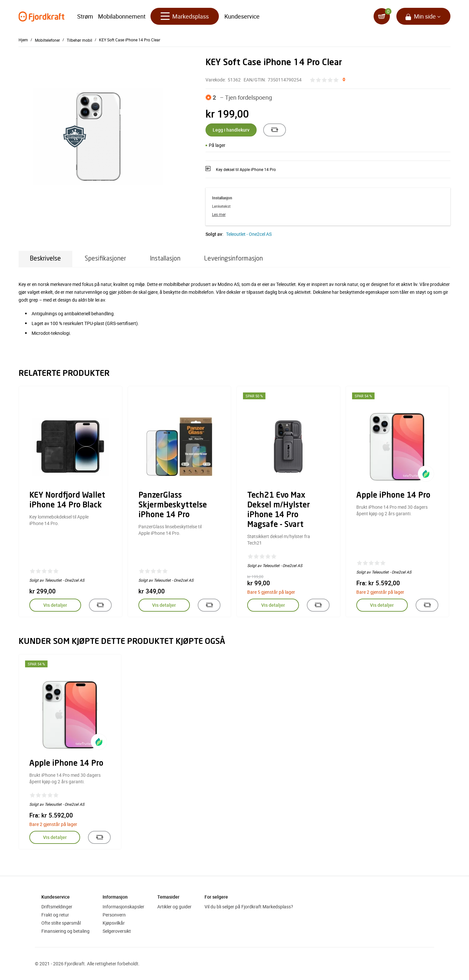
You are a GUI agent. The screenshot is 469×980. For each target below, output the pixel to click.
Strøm (85, 16)
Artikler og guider (174, 907)
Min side (425, 16)
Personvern (114, 915)
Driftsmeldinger (57, 907)
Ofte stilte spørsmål (61, 923)
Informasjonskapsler (123, 907)
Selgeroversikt (117, 931)
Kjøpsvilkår (114, 923)
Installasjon (165, 259)
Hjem (23, 40)
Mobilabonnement (122, 16)
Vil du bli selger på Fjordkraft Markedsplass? (249, 907)
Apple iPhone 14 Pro (393, 496)
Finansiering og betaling (65, 931)
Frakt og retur (55, 915)
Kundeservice (242, 16)
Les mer (219, 214)
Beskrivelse (45, 259)
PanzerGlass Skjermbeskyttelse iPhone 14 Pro (173, 505)
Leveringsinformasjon (234, 259)
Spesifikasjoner (105, 259)
